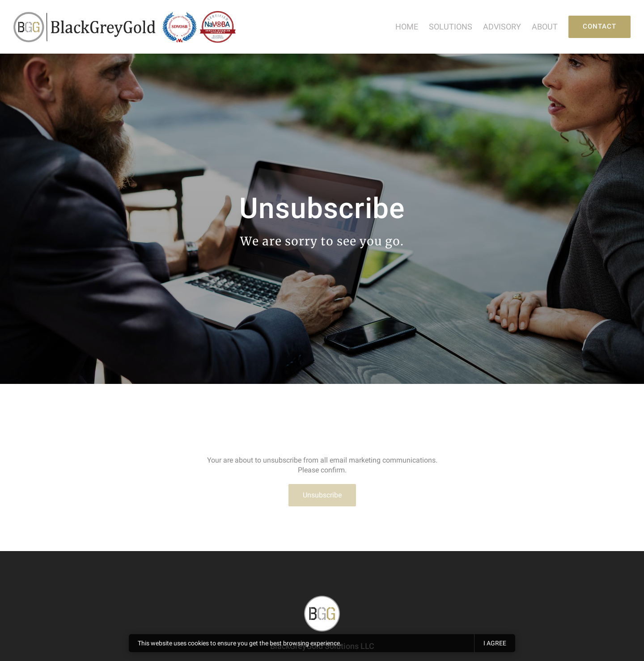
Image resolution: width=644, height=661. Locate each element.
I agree (495, 643)
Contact (600, 26)
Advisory (502, 27)
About (545, 27)
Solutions (451, 27)
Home (407, 27)
